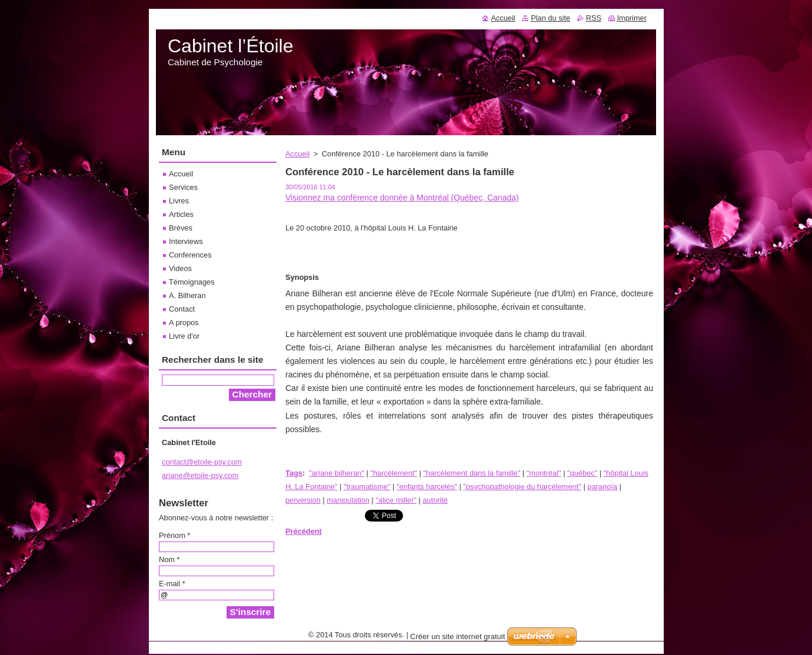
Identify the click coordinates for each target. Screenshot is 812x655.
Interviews (186, 241)
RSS (594, 18)
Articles (181, 214)
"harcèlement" (394, 473)
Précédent (304, 531)
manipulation (348, 500)
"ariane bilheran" (337, 473)
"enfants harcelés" (427, 487)
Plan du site (550, 18)
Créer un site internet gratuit (457, 639)
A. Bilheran (187, 295)
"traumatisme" (367, 487)
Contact (182, 309)
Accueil (297, 154)
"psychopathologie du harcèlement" (522, 487)
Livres (179, 201)
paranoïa (602, 487)
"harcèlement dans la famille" (472, 473)
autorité (435, 500)
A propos (184, 323)
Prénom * (174, 535)
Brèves (181, 228)
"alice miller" (396, 500)
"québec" (582, 473)
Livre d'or (184, 336)
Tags (294, 473)
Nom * (169, 559)
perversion (303, 500)
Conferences (190, 255)
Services (183, 187)
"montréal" (544, 473)
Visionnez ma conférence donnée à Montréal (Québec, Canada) (402, 198)
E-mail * (172, 584)
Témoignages (192, 282)
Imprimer (632, 18)
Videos (180, 268)
